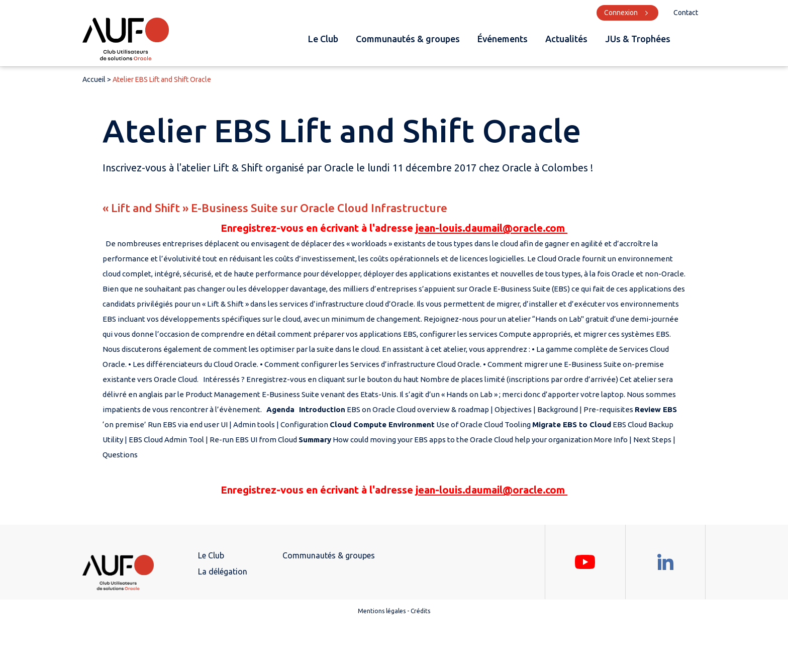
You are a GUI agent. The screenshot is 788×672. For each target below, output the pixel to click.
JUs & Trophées (638, 39)
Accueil (94, 79)
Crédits (420, 611)
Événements (503, 39)
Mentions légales (382, 611)
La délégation (223, 571)
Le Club (323, 39)
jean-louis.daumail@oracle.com (491, 228)
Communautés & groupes (408, 39)
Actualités (566, 39)
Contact (686, 13)
